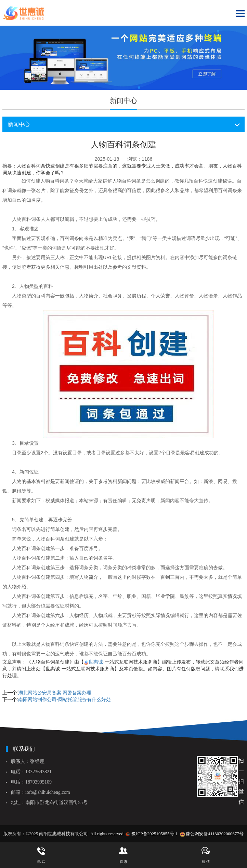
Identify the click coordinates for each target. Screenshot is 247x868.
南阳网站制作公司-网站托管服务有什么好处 (64, 699)
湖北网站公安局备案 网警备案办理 (55, 693)
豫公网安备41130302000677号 (215, 834)
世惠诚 (96, 662)
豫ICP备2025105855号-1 (154, 834)
